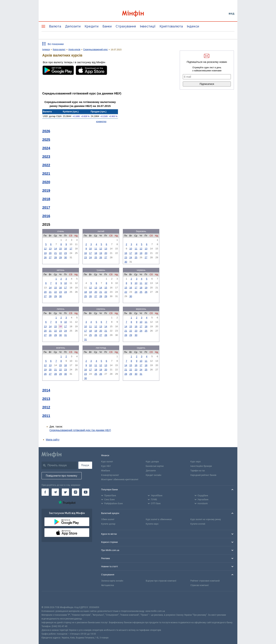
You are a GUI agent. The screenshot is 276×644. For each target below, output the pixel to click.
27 (50, 257)
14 (55, 249)
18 (96, 253)
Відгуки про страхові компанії (161, 581)
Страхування (126, 26)
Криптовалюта (171, 26)
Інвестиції (148, 26)
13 (50, 249)
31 (66, 335)
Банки (107, 26)
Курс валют (107, 462)
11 (96, 249)
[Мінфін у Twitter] (65, 492)
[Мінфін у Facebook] (45, 492)
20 (50, 253)
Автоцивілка (108, 585)
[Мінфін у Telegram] (55, 492)
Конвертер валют (110, 475)
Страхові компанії (200, 585)
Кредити (91, 26)
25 (96, 257)
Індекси (193, 26)
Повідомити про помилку (62, 476)
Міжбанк (106, 471)
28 (55, 257)
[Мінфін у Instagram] (76, 492)
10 (90, 249)
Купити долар (108, 524)
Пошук (85, 465)
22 (61, 253)
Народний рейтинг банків (203, 475)
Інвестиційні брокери (201, 466)
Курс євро (196, 462)
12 (45, 249)
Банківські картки (155, 466)
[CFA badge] (50, 598)
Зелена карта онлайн (112, 581)
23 (66, 253)
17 (71, 249)
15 (61, 249)
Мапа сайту (53, 440)
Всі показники (56, 44)
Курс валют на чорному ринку (206, 519)
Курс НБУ (106, 466)
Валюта (55, 26)
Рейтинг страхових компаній (205, 581)
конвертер (101, 122)
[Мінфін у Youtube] (86, 492)
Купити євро (152, 524)
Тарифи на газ (198, 471)
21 (55, 253)
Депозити (73, 26)
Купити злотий (198, 524)
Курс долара (152, 462)
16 (66, 249)
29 (61, 257)
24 (90, 257)
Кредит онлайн (154, 475)
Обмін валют (108, 519)
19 (45, 253)
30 (66, 257)
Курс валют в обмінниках (159, 519)
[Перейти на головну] (138, 14)
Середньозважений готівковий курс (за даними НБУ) (80, 430)
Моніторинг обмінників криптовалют (120, 479)
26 (45, 257)
